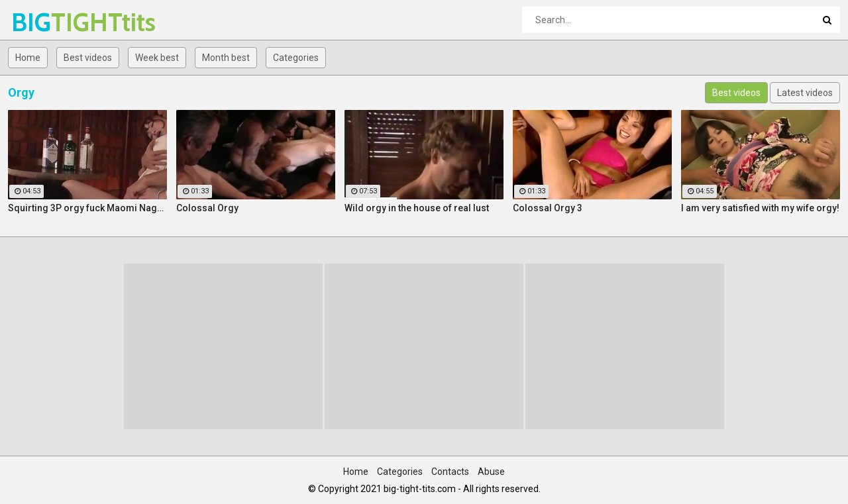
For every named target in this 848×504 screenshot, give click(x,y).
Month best (226, 58)
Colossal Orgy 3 (548, 208)
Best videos (88, 58)
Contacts (450, 472)
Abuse (491, 472)
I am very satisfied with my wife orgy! (760, 208)
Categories (296, 58)
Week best (157, 58)
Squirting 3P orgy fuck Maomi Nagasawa (87, 208)
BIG (46, 22)
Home (28, 58)
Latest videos (805, 93)
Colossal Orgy (207, 208)
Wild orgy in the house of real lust (417, 208)
